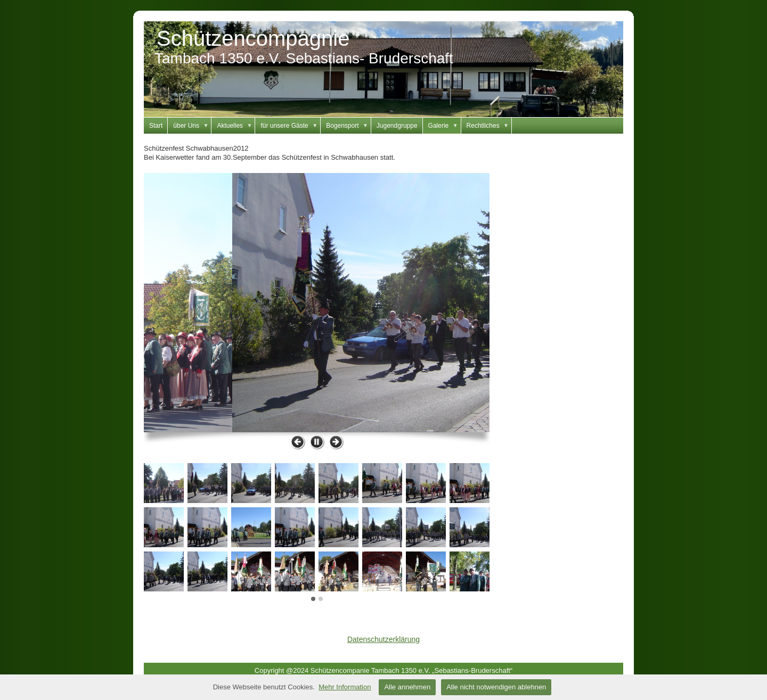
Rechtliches (489, 126)
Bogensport (349, 126)
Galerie (445, 126)
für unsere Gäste (291, 126)
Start (156, 126)
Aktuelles (236, 126)
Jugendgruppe (397, 126)
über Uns (192, 126)
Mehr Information (345, 687)
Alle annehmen (407, 687)
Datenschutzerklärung (383, 639)
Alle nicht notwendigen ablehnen (496, 687)
